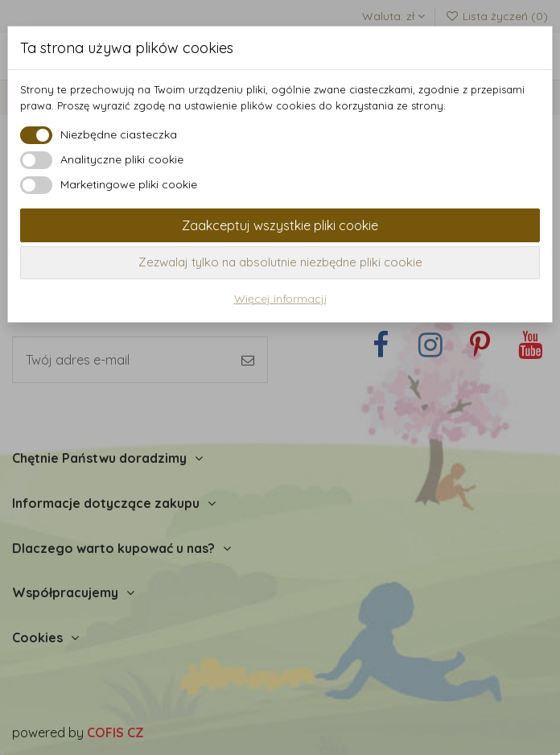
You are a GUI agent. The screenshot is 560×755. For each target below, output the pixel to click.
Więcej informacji (280, 299)
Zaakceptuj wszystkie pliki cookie (280, 225)
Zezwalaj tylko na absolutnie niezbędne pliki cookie (280, 262)
